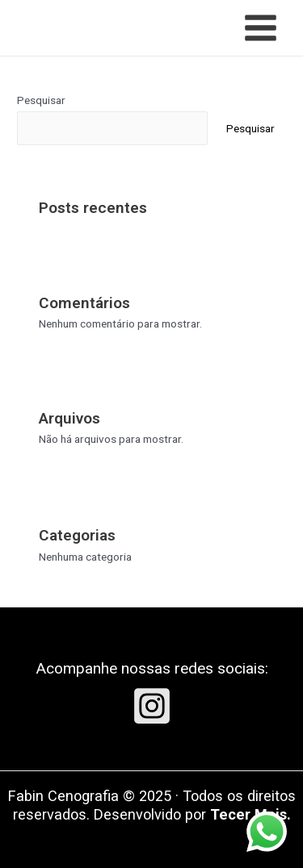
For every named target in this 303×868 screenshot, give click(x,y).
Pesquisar (41, 100)
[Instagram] (152, 706)
